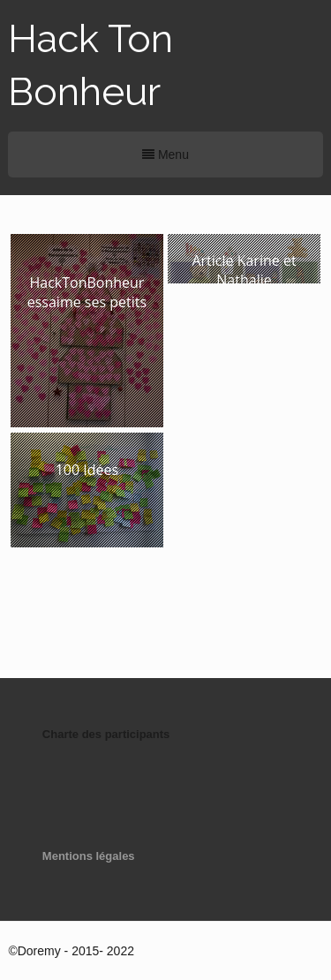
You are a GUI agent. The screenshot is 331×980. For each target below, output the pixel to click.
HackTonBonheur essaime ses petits (87, 292)
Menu (165, 155)
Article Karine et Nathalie (244, 270)
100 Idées (87, 470)
